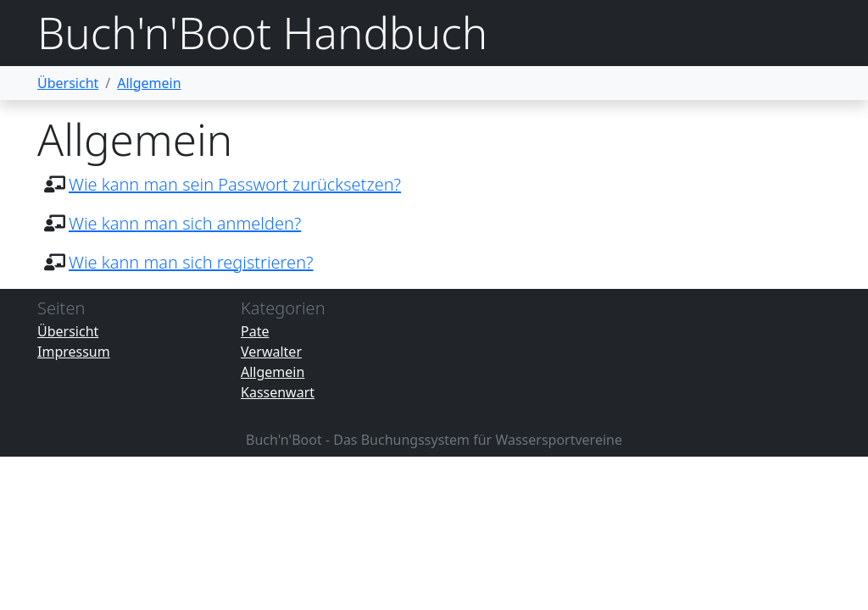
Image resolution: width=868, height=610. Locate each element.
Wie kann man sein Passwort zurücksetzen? (235, 184)
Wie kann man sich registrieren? (191, 262)
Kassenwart (278, 392)
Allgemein (149, 83)
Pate (255, 331)
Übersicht (68, 83)
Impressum (74, 352)
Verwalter (271, 352)
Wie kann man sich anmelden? (185, 223)
